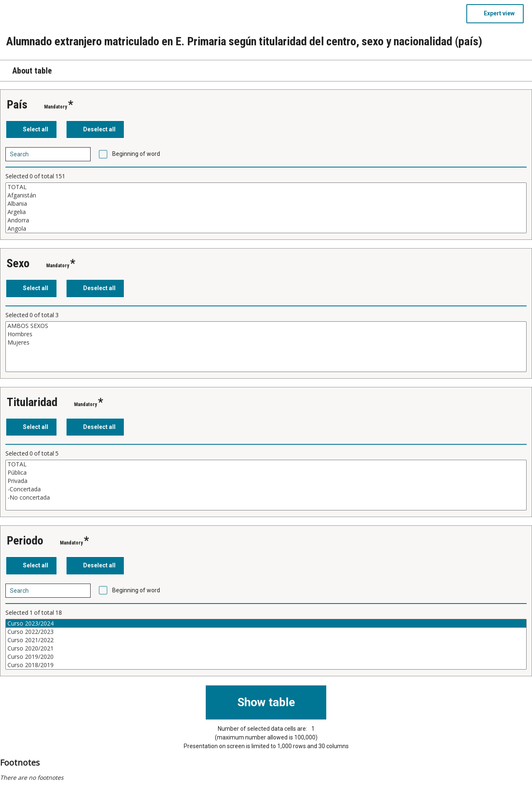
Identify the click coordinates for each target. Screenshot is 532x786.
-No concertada (266, 498)
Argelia (266, 212)
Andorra (266, 220)
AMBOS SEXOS (266, 326)
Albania (266, 204)
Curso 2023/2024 (266, 623)
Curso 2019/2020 (266, 657)
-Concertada (266, 489)
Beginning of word (136, 154)
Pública (266, 473)
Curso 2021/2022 (266, 640)
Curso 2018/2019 (266, 665)
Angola (266, 229)
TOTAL (266, 187)
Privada (266, 481)
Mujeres (266, 342)
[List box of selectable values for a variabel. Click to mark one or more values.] (266, 208)
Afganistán (266, 195)
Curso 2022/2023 (266, 632)
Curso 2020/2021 (266, 648)
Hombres (266, 334)
